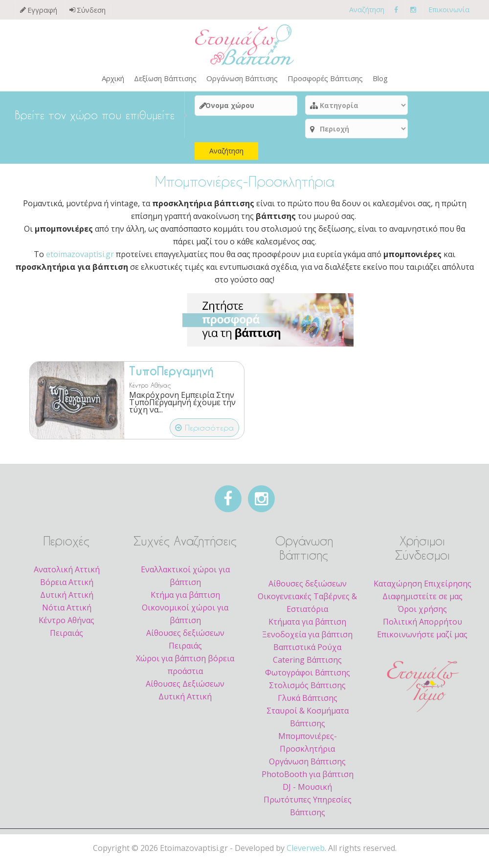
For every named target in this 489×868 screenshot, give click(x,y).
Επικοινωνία (449, 10)
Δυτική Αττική (67, 598)
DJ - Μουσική (307, 790)
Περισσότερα (204, 427)
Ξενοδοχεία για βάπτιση (307, 638)
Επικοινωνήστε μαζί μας (422, 638)
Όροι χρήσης (422, 612)
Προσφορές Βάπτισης (325, 78)
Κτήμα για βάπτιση (185, 598)
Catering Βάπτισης (307, 663)
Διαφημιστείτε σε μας (422, 600)
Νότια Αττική (67, 611)
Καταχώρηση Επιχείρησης (422, 587)
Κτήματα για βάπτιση (307, 625)
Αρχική (113, 78)
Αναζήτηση (367, 10)
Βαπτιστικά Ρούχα (307, 651)
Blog (380, 78)
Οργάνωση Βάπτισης (242, 78)
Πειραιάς (67, 636)
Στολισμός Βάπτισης (307, 689)
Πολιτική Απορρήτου (422, 625)
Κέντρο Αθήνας (150, 385)
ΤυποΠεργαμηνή (171, 371)
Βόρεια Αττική (67, 586)
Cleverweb (306, 851)
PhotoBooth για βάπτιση (308, 778)
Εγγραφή (42, 10)
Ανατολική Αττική (67, 573)
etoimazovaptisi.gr (80, 254)
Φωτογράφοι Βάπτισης (308, 676)
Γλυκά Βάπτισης (308, 701)
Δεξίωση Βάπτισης (165, 78)
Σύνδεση (91, 10)
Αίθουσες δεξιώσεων (308, 587)
